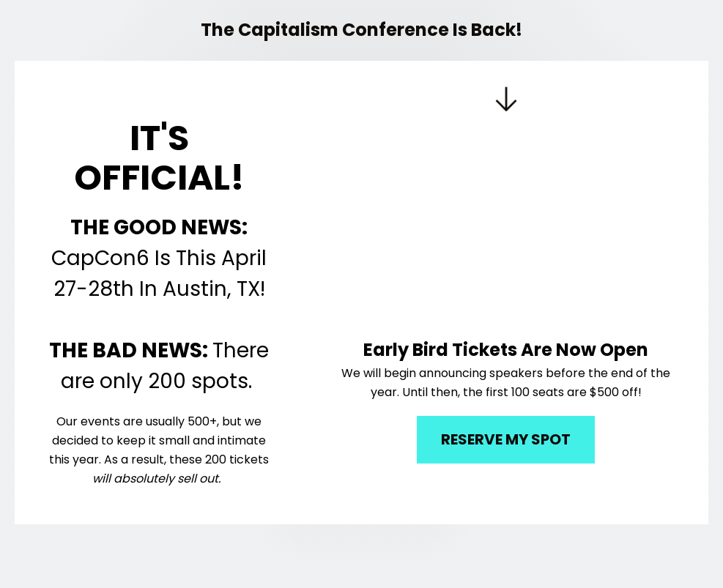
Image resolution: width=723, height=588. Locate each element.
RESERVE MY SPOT (506, 439)
